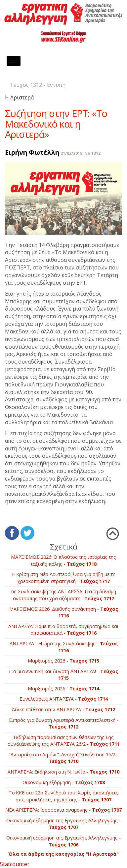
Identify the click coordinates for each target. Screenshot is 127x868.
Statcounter (15, 864)
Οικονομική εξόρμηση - (64, 782)
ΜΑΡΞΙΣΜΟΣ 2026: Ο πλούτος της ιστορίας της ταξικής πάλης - (63, 560)
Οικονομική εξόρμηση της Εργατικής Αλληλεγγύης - (63, 824)
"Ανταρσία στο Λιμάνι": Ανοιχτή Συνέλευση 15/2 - (63, 758)
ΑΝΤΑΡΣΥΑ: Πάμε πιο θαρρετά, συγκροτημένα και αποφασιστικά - (63, 630)
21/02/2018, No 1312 (81, 153)
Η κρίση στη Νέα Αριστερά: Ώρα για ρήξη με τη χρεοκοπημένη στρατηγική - (64, 578)
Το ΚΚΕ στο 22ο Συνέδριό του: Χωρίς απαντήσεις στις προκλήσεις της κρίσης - (63, 796)
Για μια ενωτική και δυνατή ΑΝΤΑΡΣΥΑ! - (63, 675)
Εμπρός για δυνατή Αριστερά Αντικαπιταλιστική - (64, 723)
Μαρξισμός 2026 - (63, 689)
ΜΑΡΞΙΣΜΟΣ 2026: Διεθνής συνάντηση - (64, 612)
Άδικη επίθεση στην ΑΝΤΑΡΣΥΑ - (63, 709)
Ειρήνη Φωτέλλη (32, 152)
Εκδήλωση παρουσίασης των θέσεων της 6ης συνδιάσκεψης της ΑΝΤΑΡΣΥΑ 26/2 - (64, 741)
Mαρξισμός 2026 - (63, 661)
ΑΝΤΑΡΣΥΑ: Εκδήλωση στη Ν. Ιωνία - (63, 772)
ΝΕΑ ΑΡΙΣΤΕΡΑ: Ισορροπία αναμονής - (63, 810)
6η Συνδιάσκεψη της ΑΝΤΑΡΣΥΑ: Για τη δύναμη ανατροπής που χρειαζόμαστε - (64, 595)
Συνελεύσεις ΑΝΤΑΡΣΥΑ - (64, 699)
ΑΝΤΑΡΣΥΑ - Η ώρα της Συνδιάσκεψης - (64, 647)
